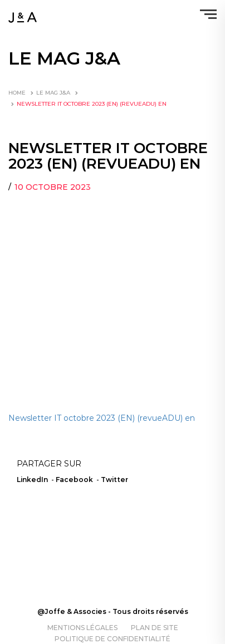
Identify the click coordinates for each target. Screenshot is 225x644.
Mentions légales (82, 628)
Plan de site (155, 628)
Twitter (114, 480)
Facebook (74, 480)
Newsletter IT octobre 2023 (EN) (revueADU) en (102, 418)
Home (17, 93)
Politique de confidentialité (113, 639)
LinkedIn (32, 480)
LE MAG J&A (53, 93)
